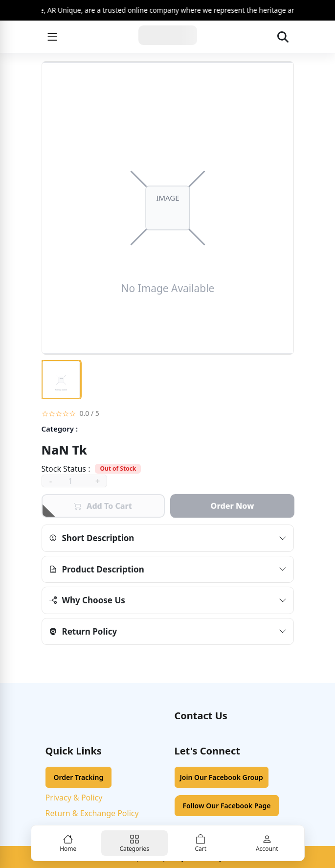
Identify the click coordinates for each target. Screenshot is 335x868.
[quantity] (74, 481)
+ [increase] (98, 481)
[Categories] (134, 843)
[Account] (267, 843)
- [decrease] (51, 481)
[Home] (168, 37)
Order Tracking (79, 777)
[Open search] (283, 37)
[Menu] (52, 37)
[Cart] (201, 843)
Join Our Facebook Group (222, 777)
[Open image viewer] (168, 208)
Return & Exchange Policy (92, 813)
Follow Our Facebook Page (227, 806)
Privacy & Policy (74, 798)
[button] (168, 413)
